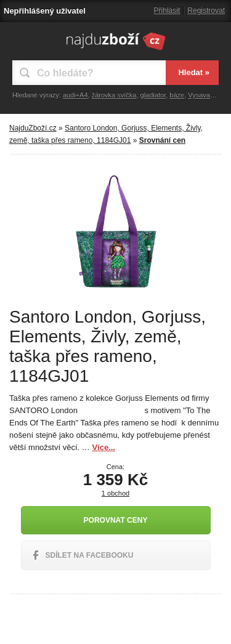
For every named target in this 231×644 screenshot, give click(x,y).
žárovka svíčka (114, 95)
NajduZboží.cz (33, 128)
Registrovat (206, 10)
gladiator (153, 95)
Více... (103, 447)
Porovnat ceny (116, 520)
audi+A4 (75, 95)
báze (177, 95)
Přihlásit (167, 10)
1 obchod (115, 493)
